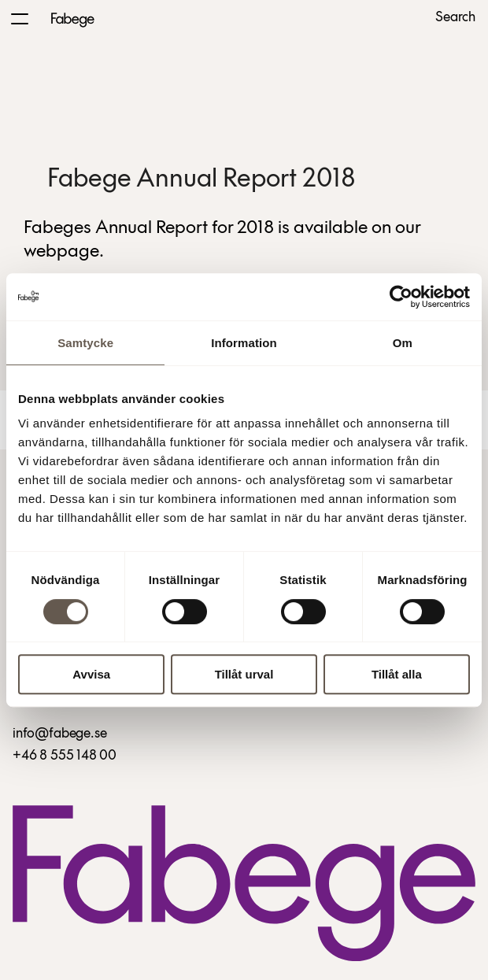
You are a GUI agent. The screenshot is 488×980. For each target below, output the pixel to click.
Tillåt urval (244, 674)
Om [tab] (403, 343)
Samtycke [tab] (85, 343)
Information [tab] (244, 343)
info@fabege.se (59, 734)
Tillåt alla (397, 674)
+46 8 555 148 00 (65, 756)
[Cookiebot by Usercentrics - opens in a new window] (401, 297)
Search (455, 18)
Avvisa (91, 674)
